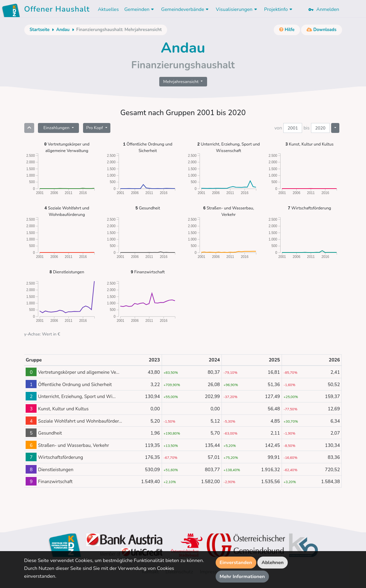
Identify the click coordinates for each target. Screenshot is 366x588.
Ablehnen (273, 562)
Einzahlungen (57, 128)
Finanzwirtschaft (147, 272)
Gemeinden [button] (140, 9)
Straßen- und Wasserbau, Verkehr (228, 211)
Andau (63, 30)
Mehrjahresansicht (182, 81)
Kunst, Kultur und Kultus (309, 144)
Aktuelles (108, 9)
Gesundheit (148, 208)
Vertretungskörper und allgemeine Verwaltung (67, 147)
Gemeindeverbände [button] (186, 9)
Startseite (40, 30)
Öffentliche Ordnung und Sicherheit (148, 147)
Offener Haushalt (57, 10)
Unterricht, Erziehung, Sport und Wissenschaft (228, 147)
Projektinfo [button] (279, 9)
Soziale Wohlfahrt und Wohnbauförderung (67, 211)
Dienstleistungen (67, 272)
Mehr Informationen (242, 576)
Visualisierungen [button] (237, 9)
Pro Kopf (95, 128)
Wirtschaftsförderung (309, 208)
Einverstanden (236, 562)
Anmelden (324, 9)
